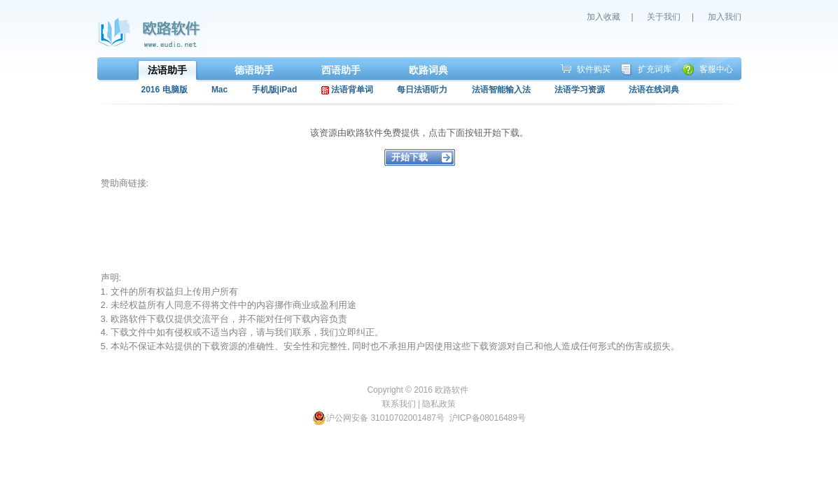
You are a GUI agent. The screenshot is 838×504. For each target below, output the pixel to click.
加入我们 (725, 17)
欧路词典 (428, 70)
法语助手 (167, 70)
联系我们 (399, 404)
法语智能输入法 (501, 90)
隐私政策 (439, 404)
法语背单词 (347, 90)
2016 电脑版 (165, 90)
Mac (219, 90)
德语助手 (254, 70)
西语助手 (341, 70)
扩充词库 (655, 69)
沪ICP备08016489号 (488, 418)
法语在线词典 (654, 90)
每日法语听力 (422, 90)
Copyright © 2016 (401, 390)
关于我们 (664, 17)
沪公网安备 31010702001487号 (378, 418)
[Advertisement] (356, 230)
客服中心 (716, 69)
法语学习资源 (580, 90)
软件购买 (594, 69)
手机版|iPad (275, 90)
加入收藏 (603, 17)
